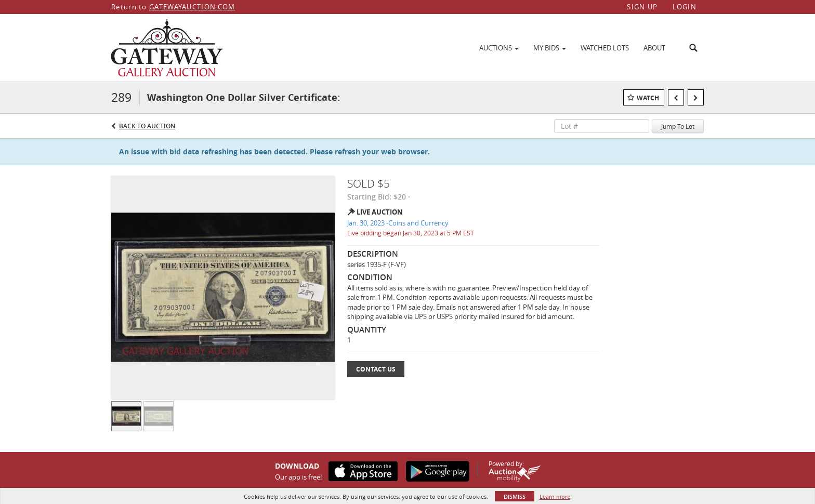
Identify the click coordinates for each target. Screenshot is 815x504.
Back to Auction (147, 126)
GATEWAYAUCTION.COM (192, 7)
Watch (648, 98)
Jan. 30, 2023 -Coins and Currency (398, 223)
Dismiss (515, 496)
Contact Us (376, 369)
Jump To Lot (678, 126)
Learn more (555, 496)
